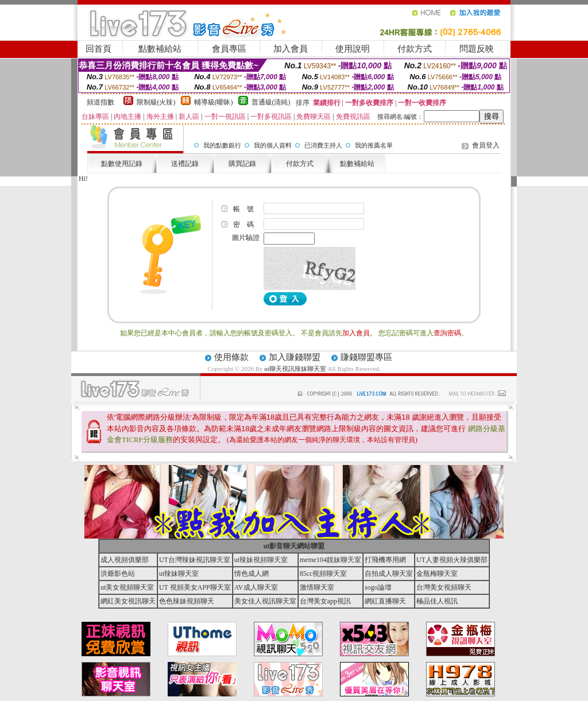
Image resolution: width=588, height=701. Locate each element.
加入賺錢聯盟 (295, 357)
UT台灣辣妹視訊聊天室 (195, 560)
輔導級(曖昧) (214, 102)
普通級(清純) (271, 102)
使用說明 (353, 49)
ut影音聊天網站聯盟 (294, 546)
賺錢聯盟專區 (366, 357)
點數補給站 (160, 49)
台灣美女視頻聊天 (444, 587)
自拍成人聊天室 (389, 574)
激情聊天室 (317, 587)
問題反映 (477, 49)
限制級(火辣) (156, 102)
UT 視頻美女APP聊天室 (195, 587)
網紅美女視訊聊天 (128, 601)
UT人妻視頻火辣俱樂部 (452, 560)
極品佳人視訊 (437, 601)
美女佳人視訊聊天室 (265, 601)
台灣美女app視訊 (325, 601)
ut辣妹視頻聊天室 (261, 560)
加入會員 (291, 49)
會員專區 (229, 49)
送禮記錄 (185, 164)
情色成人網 (252, 574)
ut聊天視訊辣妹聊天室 (295, 369)
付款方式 (415, 49)
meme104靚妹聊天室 (330, 560)
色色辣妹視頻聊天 (187, 601)
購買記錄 (242, 164)
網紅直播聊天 (385, 601)
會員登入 (486, 145)
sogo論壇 (378, 587)
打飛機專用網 (385, 560)
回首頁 (98, 49)
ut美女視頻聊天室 (127, 587)
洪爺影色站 (118, 574)
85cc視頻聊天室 (324, 574)
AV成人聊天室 (256, 587)
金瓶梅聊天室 (437, 574)
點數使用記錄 (122, 164)
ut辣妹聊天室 (179, 574)
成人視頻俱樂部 (125, 560)
